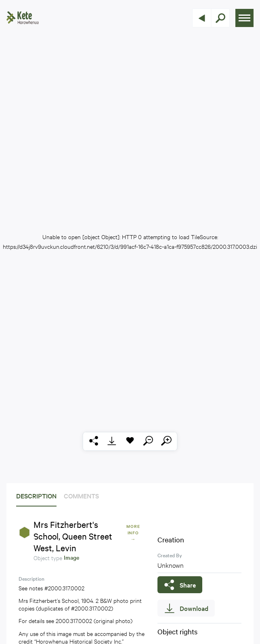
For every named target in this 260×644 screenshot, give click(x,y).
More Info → (133, 532)
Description (36, 496)
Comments (81, 496)
